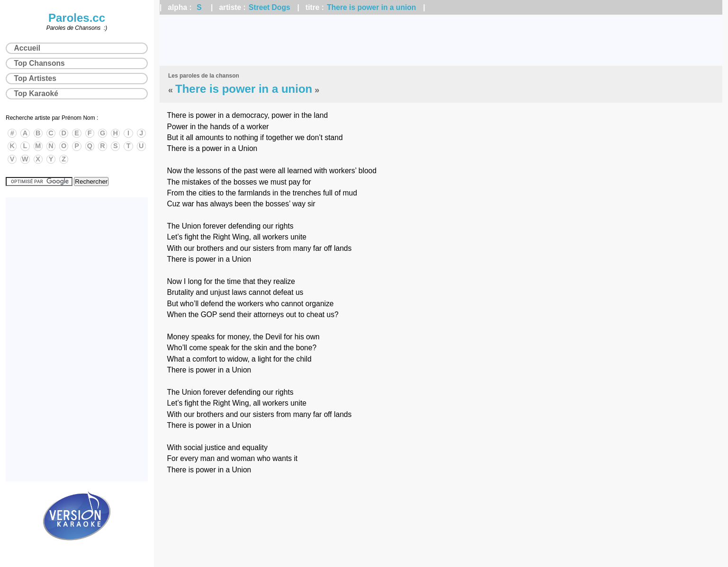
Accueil (27, 48)
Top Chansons (40, 63)
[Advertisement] (441, 40)
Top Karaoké (36, 93)
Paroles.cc (77, 18)
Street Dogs (270, 7)
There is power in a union (371, 7)
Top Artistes (35, 78)
